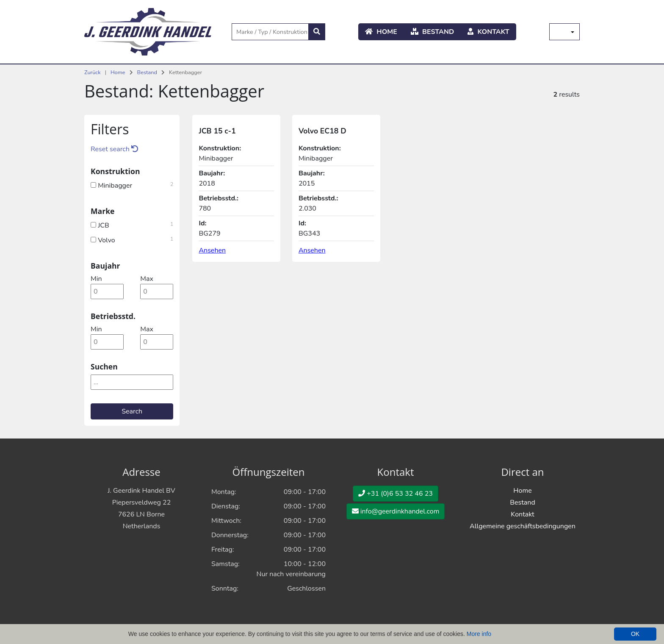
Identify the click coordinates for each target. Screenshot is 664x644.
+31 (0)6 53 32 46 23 (396, 494)
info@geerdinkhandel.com (396, 511)
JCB (132, 225)
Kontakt (488, 32)
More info (479, 634)
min (96, 279)
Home (381, 32)
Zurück (93, 72)
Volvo (132, 239)
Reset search (114, 149)
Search (132, 411)
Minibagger (132, 185)
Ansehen (212, 250)
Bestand (432, 32)
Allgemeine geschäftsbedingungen (523, 526)
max (147, 279)
